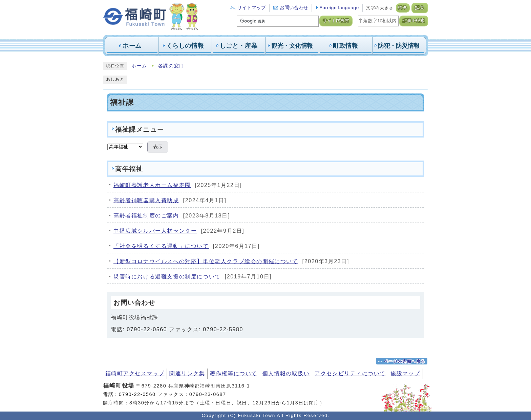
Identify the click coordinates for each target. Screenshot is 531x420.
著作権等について (234, 373)
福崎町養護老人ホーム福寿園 (152, 185)
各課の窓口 (171, 66)
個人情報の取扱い (286, 373)
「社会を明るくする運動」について (161, 246)
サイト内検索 (336, 21)
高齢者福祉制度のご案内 (146, 216)
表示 (158, 147)
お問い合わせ (294, 8)
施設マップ (405, 373)
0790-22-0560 (147, 329)
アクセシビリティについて (350, 373)
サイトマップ (252, 8)
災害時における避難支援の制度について (167, 277)
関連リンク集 (187, 373)
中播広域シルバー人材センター (155, 231)
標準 (403, 8)
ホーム (139, 66)
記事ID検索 (414, 21)
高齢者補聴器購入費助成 (146, 200)
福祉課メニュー (140, 130)
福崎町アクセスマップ (135, 373)
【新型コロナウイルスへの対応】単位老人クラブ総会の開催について (206, 261)
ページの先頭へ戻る (405, 361)
